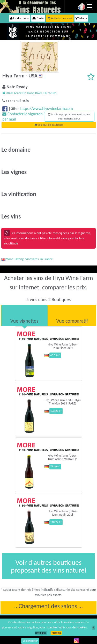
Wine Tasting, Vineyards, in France (27, 259)
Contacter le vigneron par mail (22, 117)
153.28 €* (56, 411)
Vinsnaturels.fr (32, 6)
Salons (81, 18)
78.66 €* (55, 466)
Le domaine (20, 18)
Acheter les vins (60, 18)
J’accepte (56, 633)
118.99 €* (56, 522)
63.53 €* (55, 355)
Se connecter (30, 641)
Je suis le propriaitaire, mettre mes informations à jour (69, 117)
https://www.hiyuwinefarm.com (46, 108)
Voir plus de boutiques (49, 125)
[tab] (24, 316)
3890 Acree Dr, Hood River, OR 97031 (29, 93)
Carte (38, 18)
